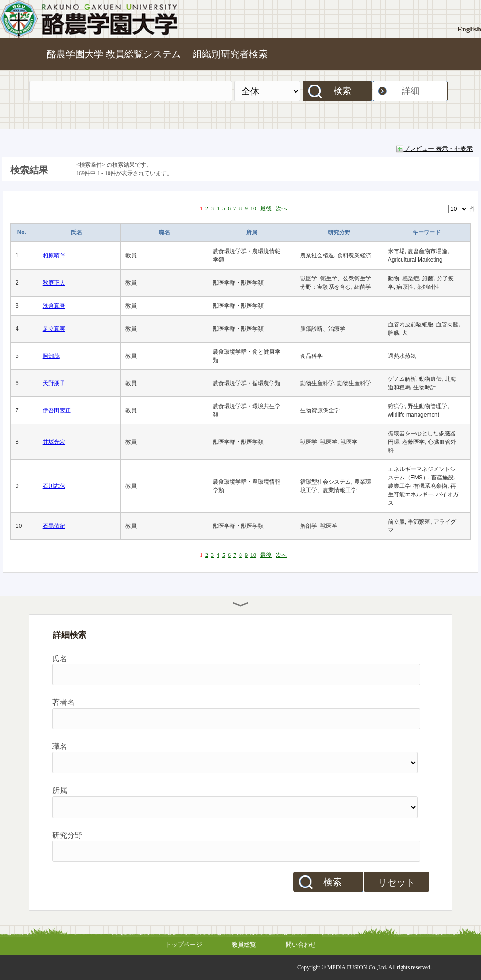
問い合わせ (301, 945)
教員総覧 (244, 945)
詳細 (411, 91)
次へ (281, 208)
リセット (396, 882)
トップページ (184, 945)
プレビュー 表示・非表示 (438, 149)
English (469, 29)
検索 (342, 91)
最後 (266, 208)
